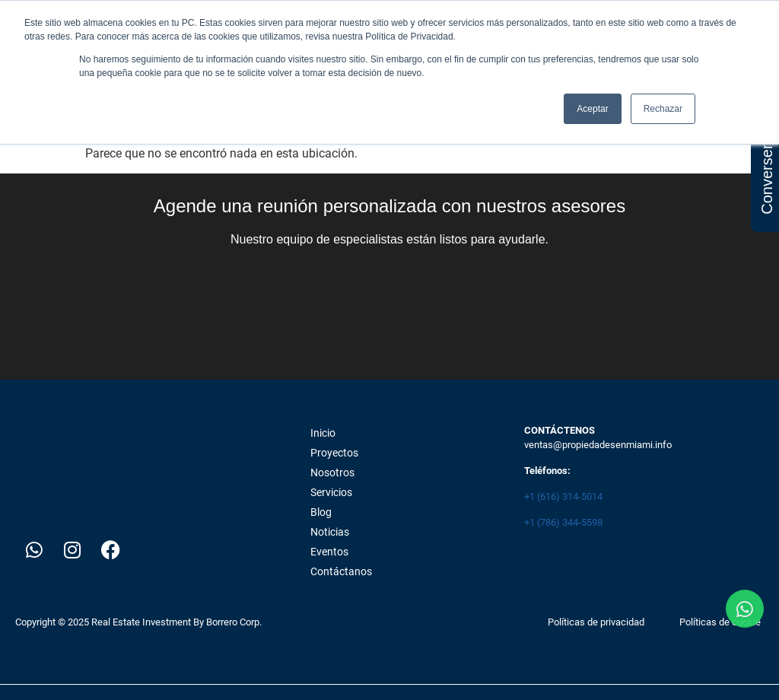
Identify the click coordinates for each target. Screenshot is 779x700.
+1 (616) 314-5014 (563, 496)
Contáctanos (341, 571)
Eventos (329, 552)
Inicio (323, 433)
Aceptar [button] (592, 109)
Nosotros (332, 473)
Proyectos (334, 453)
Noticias (330, 532)
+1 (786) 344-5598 (563, 522)
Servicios (331, 492)
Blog (321, 512)
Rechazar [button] (663, 109)
